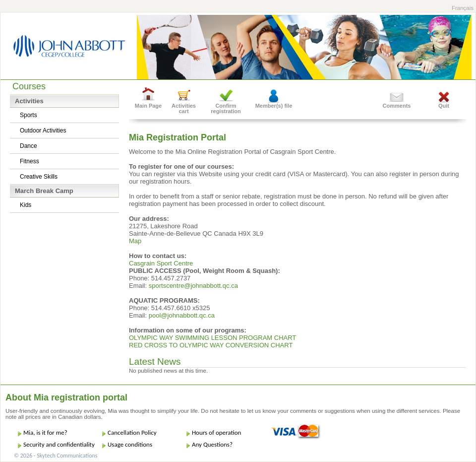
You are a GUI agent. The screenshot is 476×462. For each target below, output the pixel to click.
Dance (29, 146)
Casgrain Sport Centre (161, 263)
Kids (26, 205)
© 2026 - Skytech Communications (56, 456)
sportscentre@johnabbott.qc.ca (193, 286)
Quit (444, 106)
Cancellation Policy (132, 432)
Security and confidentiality (59, 444)
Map (135, 241)
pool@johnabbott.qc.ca (182, 315)
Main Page (148, 106)
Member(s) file (274, 106)
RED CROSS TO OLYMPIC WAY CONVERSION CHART (211, 345)
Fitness (30, 161)
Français (463, 8)
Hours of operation (216, 432)
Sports (29, 115)
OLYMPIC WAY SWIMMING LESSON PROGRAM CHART (212, 338)
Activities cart (184, 108)
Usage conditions (130, 444)
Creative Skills (39, 177)
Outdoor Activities (43, 131)
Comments (397, 106)
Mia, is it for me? (45, 432)
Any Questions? (212, 444)
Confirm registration (226, 108)
